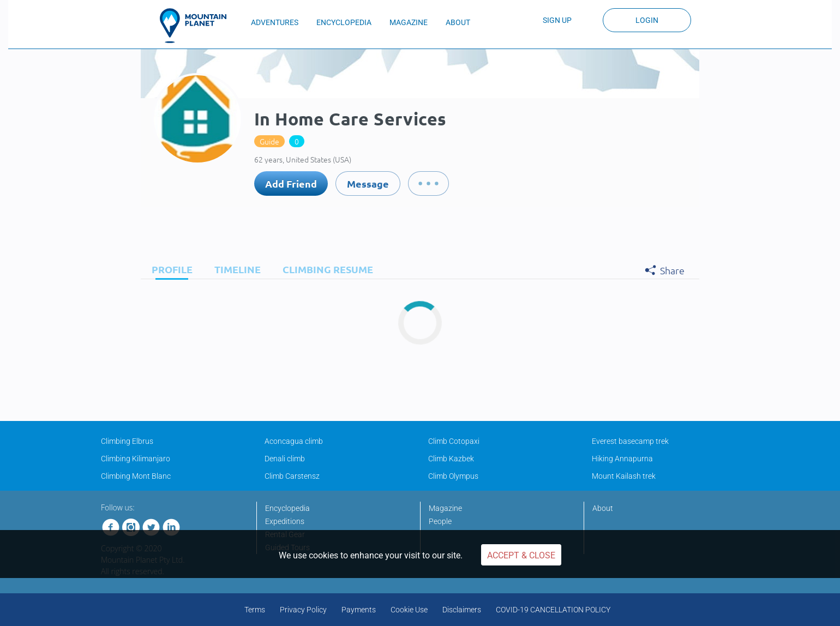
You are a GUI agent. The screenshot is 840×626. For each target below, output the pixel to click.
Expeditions (285, 521)
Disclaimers (462, 610)
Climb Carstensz (292, 476)
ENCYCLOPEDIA (344, 22)
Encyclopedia (287, 508)
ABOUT (458, 22)
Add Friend (291, 183)
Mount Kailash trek (624, 476)
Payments (359, 610)
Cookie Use (409, 610)
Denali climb (285, 459)
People (440, 521)
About (603, 508)
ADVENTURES (275, 22)
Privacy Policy (303, 610)
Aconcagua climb (294, 441)
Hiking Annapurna (622, 459)
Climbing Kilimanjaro (136, 459)
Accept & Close (521, 555)
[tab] (169, 269)
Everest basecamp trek (630, 441)
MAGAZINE (409, 22)
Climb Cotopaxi (454, 441)
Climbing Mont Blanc (136, 476)
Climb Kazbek (451, 459)
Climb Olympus (453, 476)
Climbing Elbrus (127, 441)
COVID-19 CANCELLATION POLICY (553, 610)
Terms (255, 610)
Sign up (557, 20)
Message (368, 183)
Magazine (445, 508)
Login (647, 20)
